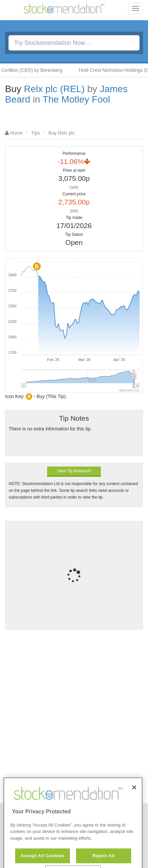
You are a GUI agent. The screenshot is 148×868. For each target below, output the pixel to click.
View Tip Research (74, 471)
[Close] (134, 794)
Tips (36, 133)
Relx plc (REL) (54, 89)
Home (16, 133)
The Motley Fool (77, 99)
